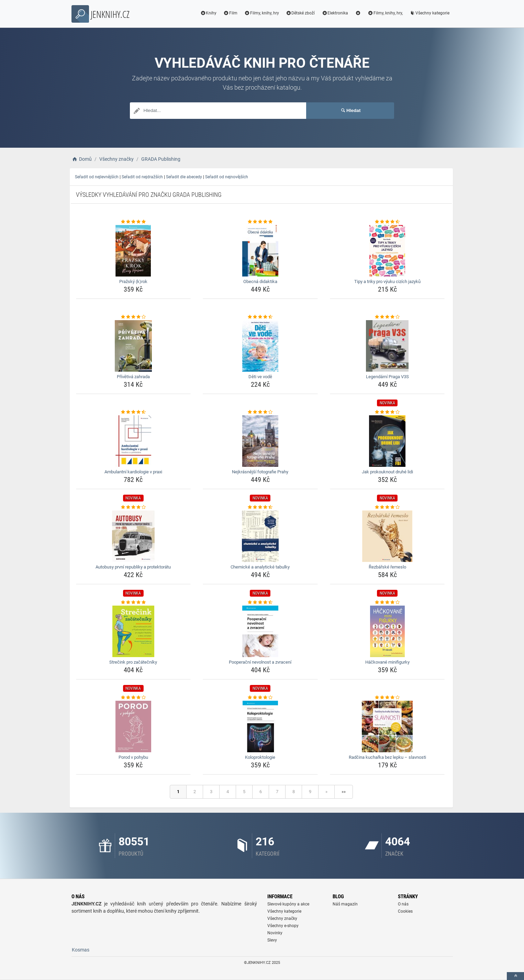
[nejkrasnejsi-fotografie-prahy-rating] (260, 412)
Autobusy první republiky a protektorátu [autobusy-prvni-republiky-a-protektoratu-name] (133, 567)
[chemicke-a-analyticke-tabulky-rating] (260, 507)
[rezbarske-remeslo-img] (387, 536)
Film (230, 13)
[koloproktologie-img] (260, 726)
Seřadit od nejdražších (142, 177)
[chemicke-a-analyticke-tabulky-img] (260, 536)
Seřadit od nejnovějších (227, 177)
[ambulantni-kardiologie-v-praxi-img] (133, 441)
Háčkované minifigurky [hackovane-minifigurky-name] (387, 662)
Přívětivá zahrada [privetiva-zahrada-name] (133, 377)
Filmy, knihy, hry (262, 13)
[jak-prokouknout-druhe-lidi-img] (387, 441)
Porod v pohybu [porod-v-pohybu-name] (133, 757)
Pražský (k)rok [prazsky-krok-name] (133, 281)
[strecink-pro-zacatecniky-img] (133, 631)
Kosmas (81, 950)
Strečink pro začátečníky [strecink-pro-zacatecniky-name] (133, 662)
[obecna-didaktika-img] (260, 251)
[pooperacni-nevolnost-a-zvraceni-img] (260, 631)
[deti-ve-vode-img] (260, 346)
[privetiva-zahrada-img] (133, 346)
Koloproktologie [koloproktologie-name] (260, 757)
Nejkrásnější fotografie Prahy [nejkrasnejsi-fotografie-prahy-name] (260, 472)
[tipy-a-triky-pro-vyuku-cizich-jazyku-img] (387, 251)
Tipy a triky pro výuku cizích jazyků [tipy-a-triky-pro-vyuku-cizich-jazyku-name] (387, 281)
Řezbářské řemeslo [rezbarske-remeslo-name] (387, 567)
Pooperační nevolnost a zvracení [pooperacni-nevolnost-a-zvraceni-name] (260, 662)
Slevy (272, 940)
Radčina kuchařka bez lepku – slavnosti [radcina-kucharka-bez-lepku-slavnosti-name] (387, 757)
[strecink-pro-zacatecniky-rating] (133, 602)
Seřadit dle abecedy (184, 177)
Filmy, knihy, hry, (385, 13)
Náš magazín (345, 904)
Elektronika (335, 13)
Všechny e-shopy (283, 926)
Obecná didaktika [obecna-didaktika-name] (260, 281)
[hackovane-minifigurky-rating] (387, 602)
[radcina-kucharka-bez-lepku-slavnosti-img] (387, 726)
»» (344, 792)
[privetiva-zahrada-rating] (133, 317)
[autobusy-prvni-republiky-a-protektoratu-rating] (133, 507)
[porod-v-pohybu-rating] (133, 698)
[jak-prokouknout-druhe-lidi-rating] (387, 412)
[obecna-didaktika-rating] (260, 222)
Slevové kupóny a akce (288, 904)
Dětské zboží (300, 13)
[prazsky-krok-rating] (133, 222)
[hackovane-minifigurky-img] (387, 631)
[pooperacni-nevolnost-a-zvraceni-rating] (260, 602)
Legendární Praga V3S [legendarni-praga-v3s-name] (387, 377)
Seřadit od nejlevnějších (97, 177)
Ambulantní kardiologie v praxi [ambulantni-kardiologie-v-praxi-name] (133, 472)
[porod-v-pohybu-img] (133, 726)
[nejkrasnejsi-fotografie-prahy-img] (260, 441)
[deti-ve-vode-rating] (260, 317)
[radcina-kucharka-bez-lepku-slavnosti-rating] (387, 698)
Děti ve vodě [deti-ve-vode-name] (260, 377)
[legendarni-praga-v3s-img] (387, 346)
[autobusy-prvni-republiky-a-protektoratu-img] (133, 536)
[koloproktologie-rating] (260, 698)
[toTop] (515, 976)
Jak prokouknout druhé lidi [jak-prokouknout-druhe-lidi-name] (387, 472)
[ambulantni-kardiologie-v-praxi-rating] (133, 412)
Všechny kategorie (430, 13)
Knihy (208, 13)
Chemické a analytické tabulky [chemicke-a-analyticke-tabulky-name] (260, 567)
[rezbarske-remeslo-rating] (387, 507)
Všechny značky (282, 919)
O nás (403, 904)
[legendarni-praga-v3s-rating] (387, 317)
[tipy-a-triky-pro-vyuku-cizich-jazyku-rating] (387, 222)
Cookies (405, 911)
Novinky (275, 933)
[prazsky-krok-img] (133, 251)
